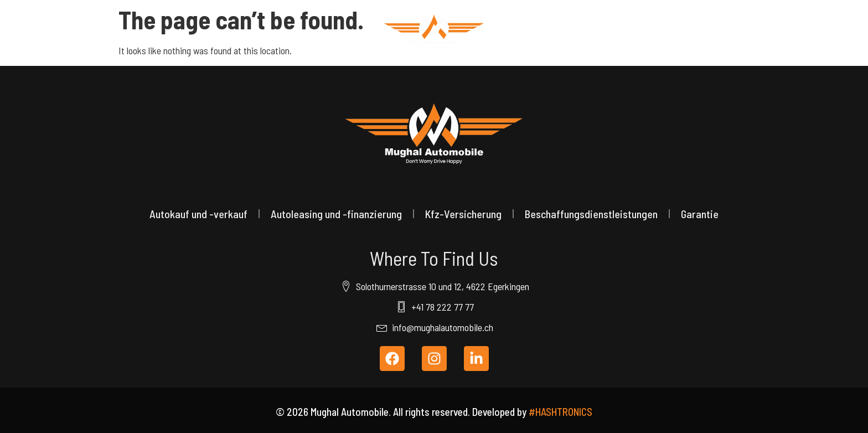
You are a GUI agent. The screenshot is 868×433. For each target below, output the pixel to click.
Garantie (700, 214)
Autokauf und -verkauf (198, 214)
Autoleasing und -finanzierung (336, 214)
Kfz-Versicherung (463, 214)
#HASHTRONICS (560, 412)
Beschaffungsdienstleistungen (591, 214)
